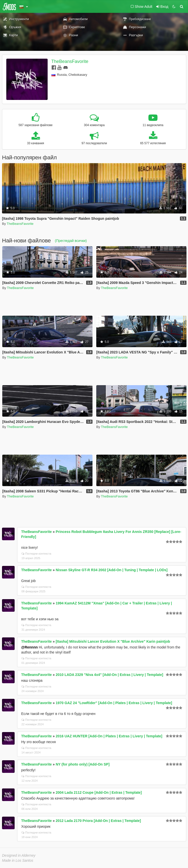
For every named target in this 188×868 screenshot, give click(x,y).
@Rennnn (29, 647)
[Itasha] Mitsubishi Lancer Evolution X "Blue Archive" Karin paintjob (113, 641)
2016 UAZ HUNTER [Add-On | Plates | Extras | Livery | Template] (109, 736)
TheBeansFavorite (70, 61)
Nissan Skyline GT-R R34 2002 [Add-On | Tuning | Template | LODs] (112, 570)
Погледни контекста (36, 554)
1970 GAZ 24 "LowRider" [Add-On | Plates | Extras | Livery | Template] (114, 703)
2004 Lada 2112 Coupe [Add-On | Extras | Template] (99, 792)
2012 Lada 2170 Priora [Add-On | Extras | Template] (98, 821)
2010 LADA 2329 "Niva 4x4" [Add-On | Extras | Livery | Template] (109, 675)
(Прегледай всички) (71, 241)
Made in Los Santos (18, 860)
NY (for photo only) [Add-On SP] (83, 764)
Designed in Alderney (19, 855)
